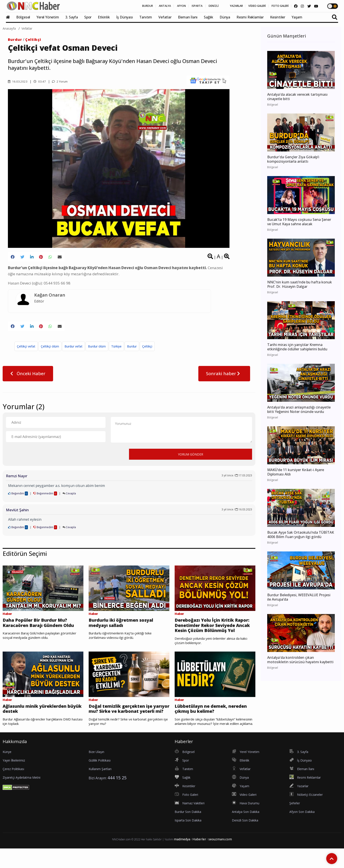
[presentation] (39, 457)
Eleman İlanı (188, 17)
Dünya (225, 17)
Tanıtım (146, 17)
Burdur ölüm (97, 349)
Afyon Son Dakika (302, 831)
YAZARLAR (221, 6)
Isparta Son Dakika (188, 840)
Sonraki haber (224, 377)
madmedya (182, 859)
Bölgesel (23, 17)
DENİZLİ (195, 6)
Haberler (199, 859)
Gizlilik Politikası (100, 780)
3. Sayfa (72, 17)
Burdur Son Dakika (188, 831)
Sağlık (209, 17)
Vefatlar (165, 17)
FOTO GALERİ (275, 6)
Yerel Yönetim (48, 17)
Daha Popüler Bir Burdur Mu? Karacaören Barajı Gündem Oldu (40, 630)
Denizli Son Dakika (245, 840)
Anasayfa (9, 28)
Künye (7, 771)
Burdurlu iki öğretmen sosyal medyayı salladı (127, 627)
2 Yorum (61, 81)
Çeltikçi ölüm (50, 349)
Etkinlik (104, 17)
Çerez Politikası (13, 788)
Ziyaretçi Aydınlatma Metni (21, 797)
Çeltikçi (33, 40)
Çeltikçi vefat (26, 349)
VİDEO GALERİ (247, 6)
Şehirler (295, 823)
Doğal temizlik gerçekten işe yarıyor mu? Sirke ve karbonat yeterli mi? (128, 724)
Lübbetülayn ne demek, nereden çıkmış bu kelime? (210, 721)
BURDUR (113, 6)
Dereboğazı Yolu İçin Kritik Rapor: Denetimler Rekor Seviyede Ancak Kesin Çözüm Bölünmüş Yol (213, 633)
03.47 (40, 81)
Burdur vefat (73, 349)
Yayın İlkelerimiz (14, 780)
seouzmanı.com (220, 859)
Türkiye (116, 349)
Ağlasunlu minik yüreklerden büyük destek (41, 721)
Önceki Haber (28, 377)
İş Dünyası (125, 17)
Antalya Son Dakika (246, 831)
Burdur (15, 40)
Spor (88, 17)
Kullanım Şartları (100, 788)
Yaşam (297, 17)
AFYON (155, 6)
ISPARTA (174, 6)
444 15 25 (117, 797)
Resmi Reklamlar (250, 17)
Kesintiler (278, 17)
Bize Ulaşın (96, 771)
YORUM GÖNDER (191, 457)
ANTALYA (134, 6)
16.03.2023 (18, 81)
